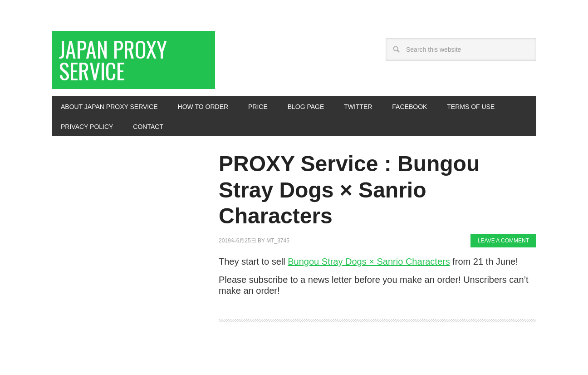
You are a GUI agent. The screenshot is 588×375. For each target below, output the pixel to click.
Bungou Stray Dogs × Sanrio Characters (369, 262)
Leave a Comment (503, 241)
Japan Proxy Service (113, 60)
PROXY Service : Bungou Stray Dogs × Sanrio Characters (349, 190)
